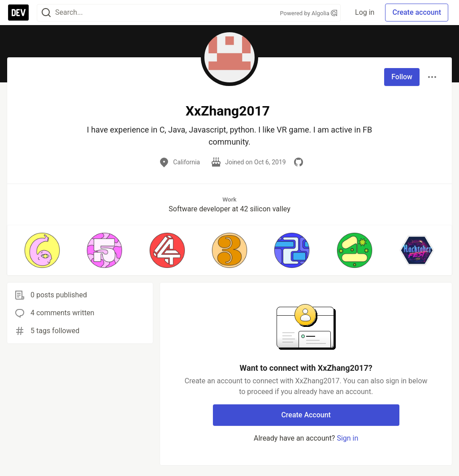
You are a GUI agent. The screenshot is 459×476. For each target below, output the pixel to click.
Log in (365, 12)
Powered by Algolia (309, 13)
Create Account (306, 415)
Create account (417, 12)
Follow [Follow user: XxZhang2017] (402, 77)
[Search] (46, 13)
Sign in (347, 438)
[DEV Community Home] (18, 13)
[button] (42, 250)
